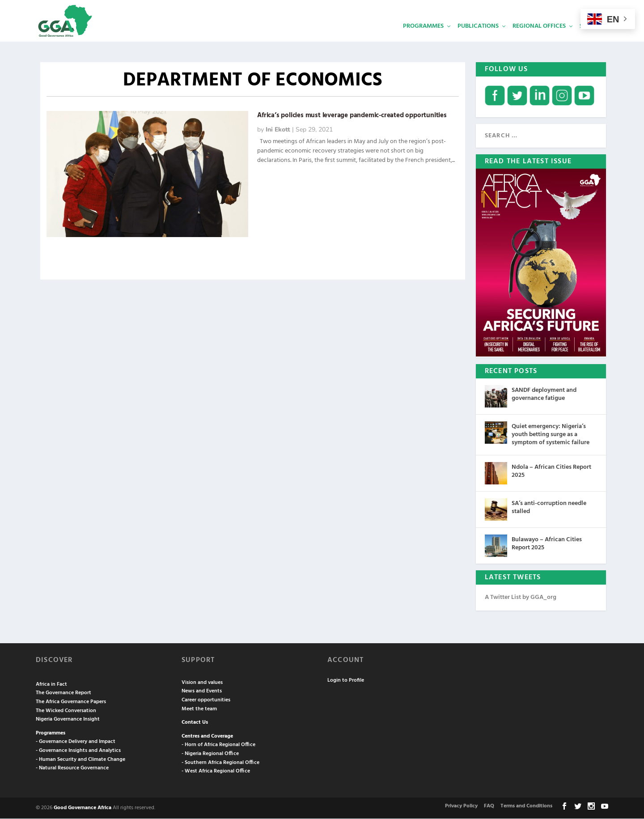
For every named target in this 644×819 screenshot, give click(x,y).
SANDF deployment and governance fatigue (544, 395)
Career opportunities (206, 700)
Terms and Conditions (526, 806)
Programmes (423, 38)
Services (593, 38)
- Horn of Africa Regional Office (218, 745)
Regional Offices (539, 38)
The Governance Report (64, 693)
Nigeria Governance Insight (68, 720)
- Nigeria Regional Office (210, 754)
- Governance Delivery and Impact (76, 742)
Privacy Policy (461, 806)
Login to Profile (346, 681)
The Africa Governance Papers (71, 702)
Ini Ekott (278, 130)
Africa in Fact (51, 685)
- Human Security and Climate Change (80, 760)
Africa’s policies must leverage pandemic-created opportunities (352, 116)
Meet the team (199, 709)
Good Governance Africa (83, 808)
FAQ (489, 806)
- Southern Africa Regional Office (220, 763)
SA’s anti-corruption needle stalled (549, 508)
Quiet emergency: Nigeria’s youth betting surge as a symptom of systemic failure (551, 435)
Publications (478, 38)
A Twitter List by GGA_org (521, 598)
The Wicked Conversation (66, 711)
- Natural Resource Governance (72, 768)
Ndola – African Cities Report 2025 (551, 472)
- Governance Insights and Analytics (78, 751)
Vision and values (202, 683)
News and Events (202, 692)
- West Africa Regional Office (216, 772)
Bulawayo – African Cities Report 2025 (547, 544)
